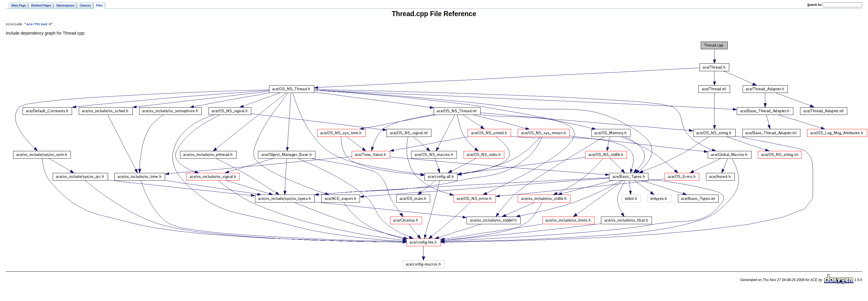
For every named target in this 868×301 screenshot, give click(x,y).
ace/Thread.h (39, 25)
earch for (815, 5)
